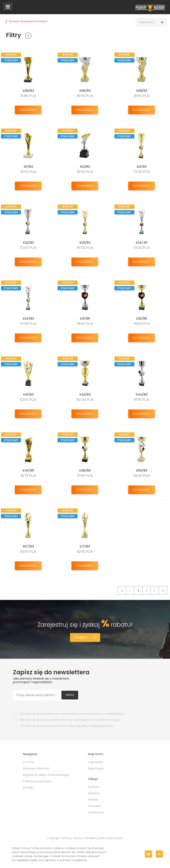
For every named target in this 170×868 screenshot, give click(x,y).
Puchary (94, 787)
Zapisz (70, 695)
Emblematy (96, 812)
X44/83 (141, 395)
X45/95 (28, 470)
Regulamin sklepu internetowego (46, 775)
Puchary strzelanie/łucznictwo (28, 21)
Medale (93, 800)
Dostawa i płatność (36, 768)
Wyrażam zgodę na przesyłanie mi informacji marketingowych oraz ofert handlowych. (70, 720)
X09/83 (142, 91)
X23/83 (85, 243)
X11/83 (28, 167)
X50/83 (141, 470)
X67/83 (28, 546)
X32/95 (141, 319)
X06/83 (28, 91)
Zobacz (81, 637)
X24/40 (141, 243)
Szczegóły (28, 110)
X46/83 (85, 470)
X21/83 (141, 167)
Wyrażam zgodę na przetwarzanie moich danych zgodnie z (67, 726)
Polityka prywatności (37, 781)
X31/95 (85, 319)
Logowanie (95, 762)
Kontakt (28, 788)
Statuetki (94, 806)
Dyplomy (94, 793)
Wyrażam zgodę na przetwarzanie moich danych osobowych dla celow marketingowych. (72, 714)
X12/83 (85, 167)
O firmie (29, 762)
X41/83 (28, 395)
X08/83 (85, 91)
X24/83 (28, 319)
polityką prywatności (101, 726)
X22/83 (28, 243)
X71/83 (85, 546)
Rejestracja (96, 768)
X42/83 (85, 395)
